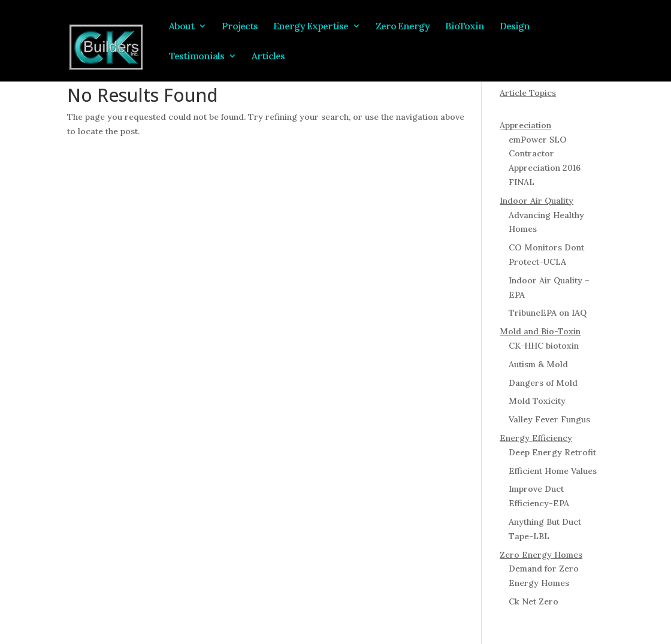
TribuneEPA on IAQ (548, 313)
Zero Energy (403, 27)
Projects (240, 27)
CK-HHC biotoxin (544, 346)
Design (515, 27)
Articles (268, 57)
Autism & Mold (538, 364)
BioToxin (465, 27)
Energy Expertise (311, 27)
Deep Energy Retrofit (552, 452)
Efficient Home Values (553, 471)
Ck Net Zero (534, 601)
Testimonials (197, 57)
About (182, 27)
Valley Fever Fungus (549, 419)
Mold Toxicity (537, 401)
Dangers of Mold (543, 383)
